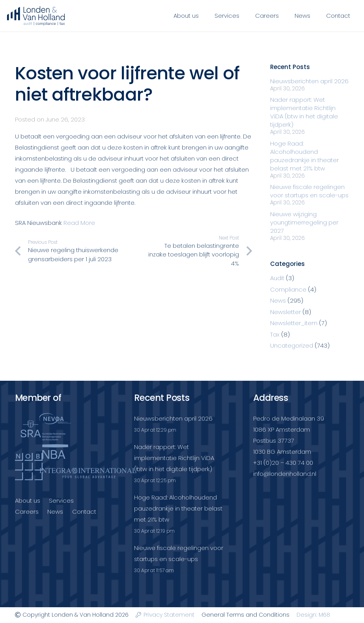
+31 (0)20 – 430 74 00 (283, 463)
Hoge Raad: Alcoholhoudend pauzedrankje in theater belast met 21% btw (304, 156)
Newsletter (286, 312)
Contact (84, 512)
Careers (27, 512)
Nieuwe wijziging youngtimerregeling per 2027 (304, 222)
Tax (275, 334)
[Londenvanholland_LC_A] (36, 16)
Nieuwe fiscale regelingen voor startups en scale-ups (309, 191)
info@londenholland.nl (285, 474)
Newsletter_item (294, 323)
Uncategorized (292, 345)
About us (28, 500)
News (278, 300)
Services (61, 500)
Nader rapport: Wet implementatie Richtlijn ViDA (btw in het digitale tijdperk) (304, 112)
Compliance (288, 289)
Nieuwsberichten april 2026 (309, 81)
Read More (79, 223)
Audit (277, 278)
